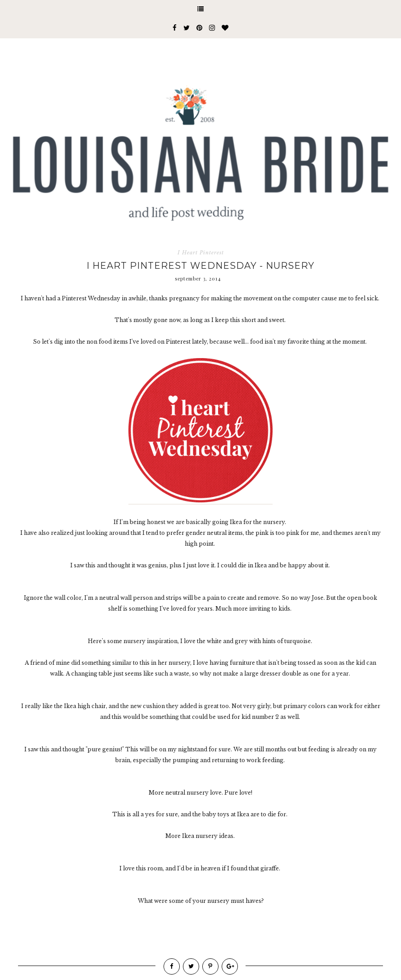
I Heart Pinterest (201, 253)
